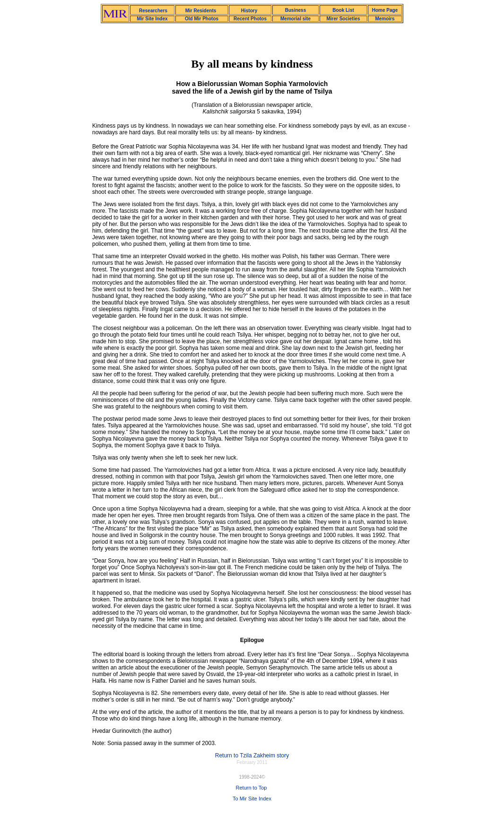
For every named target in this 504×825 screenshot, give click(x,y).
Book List (343, 10)
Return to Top (252, 788)
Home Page (385, 10)
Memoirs (385, 19)
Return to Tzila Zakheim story (252, 756)
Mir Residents (201, 11)
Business (295, 10)
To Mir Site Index (252, 799)
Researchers (153, 11)
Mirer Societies (343, 19)
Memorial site (295, 19)
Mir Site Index (152, 19)
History (249, 11)
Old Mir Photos (202, 19)
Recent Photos (250, 19)
